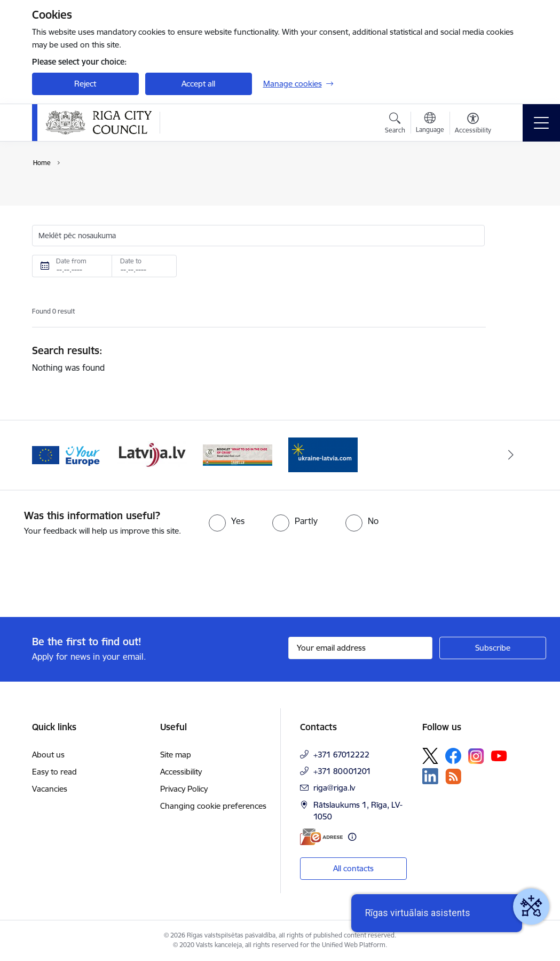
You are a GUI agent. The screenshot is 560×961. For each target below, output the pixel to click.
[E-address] (321, 837)
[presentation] (89, 577)
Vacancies (50, 789)
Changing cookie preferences (213, 806)
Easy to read (54, 772)
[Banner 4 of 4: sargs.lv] (238, 454)
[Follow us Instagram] (476, 756)
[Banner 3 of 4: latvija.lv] (152, 454)
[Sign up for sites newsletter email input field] (360, 648)
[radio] (227, 521)
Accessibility (181, 772)
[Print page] (514, 188)
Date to (131, 261)
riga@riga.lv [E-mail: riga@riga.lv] (334, 788)
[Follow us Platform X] (430, 756)
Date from (71, 261)
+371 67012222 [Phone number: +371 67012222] (341, 755)
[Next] (511, 455)
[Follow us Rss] (453, 776)
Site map (176, 755)
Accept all (198, 84)
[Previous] (50, 455)
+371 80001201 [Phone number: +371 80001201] (342, 771)
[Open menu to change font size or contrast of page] (473, 124)
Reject (85, 84)
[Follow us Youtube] (499, 755)
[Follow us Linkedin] (430, 776)
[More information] (352, 837)
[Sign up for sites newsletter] (493, 648)
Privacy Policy (184, 789)
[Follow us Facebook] (453, 756)
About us (48, 755)
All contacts (353, 868)
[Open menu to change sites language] (430, 124)
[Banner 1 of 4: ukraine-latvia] (323, 454)
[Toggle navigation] (541, 123)
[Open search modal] (395, 124)
